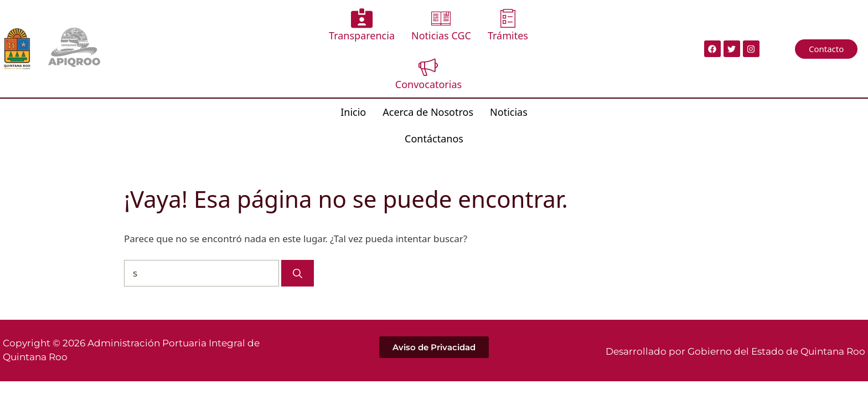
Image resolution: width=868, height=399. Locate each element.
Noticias (471, 67)
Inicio (316, 67)
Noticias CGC (400, 27)
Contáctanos (536, 67)
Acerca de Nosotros (390, 67)
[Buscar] (298, 202)
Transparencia (320, 27)
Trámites (466, 27)
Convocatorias (536, 27)
